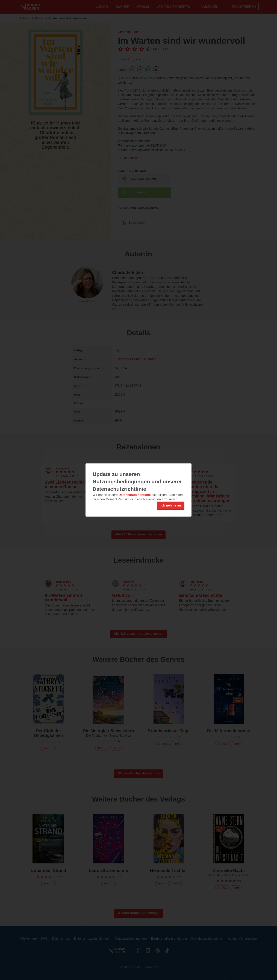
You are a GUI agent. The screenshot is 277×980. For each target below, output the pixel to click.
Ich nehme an (171, 505)
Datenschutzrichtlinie (135, 495)
